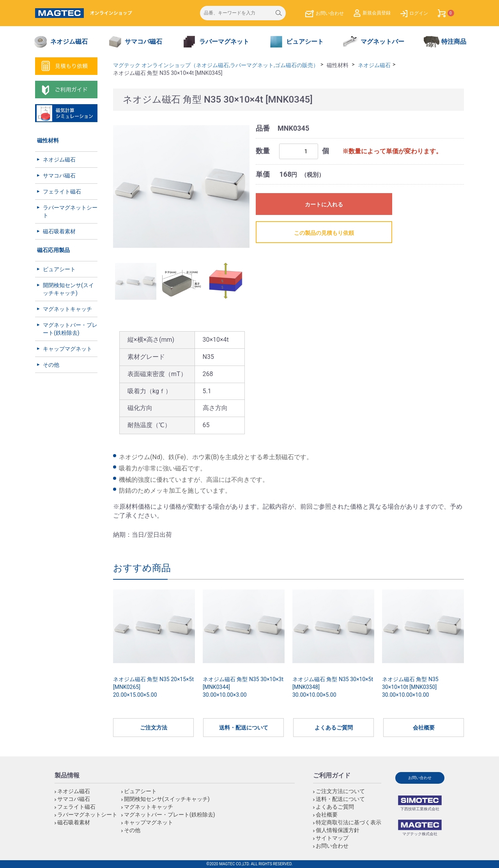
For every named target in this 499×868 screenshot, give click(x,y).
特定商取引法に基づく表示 (349, 822)
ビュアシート (59, 269)
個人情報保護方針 (338, 830)
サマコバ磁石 (59, 176)
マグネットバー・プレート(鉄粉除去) (70, 329)
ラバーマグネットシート (70, 211)
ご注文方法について (340, 791)
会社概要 (424, 728)
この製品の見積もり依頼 (324, 233)
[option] (181, 187)
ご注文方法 (154, 728)
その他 (51, 365)
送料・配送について (244, 728)
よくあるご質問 (334, 728)
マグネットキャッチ (67, 309)
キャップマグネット (67, 349)
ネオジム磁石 (59, 160)
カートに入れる (324, 204)
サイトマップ (332, 838)
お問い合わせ (332, 846)
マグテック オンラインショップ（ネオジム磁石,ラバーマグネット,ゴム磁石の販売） (216, 65)
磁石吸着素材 (59, 231)
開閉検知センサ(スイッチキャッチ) (68, 289)
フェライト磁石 (62, 192)
